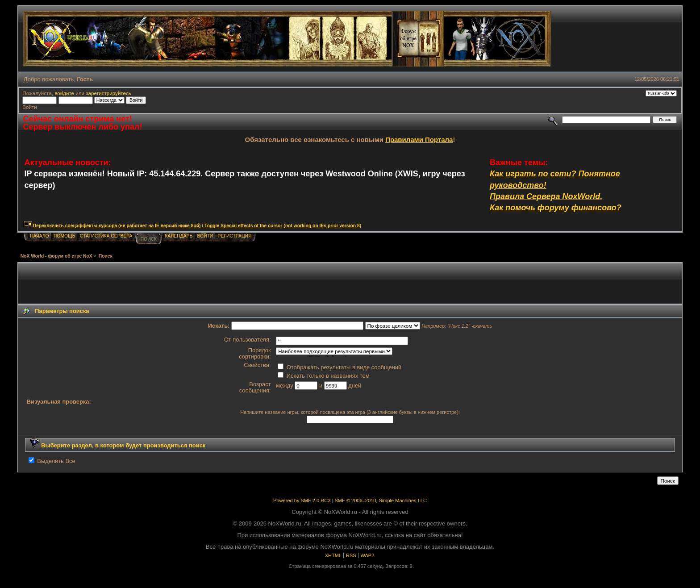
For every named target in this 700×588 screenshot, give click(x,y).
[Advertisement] (350, 284)
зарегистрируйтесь (108, 93)
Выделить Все (56, 461)
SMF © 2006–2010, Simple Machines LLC (380, 500)
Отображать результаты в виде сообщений (340, 367)
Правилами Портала (419, 140)
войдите (64, 93)
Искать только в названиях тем (323, 376)
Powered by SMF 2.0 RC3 (302, 500)
